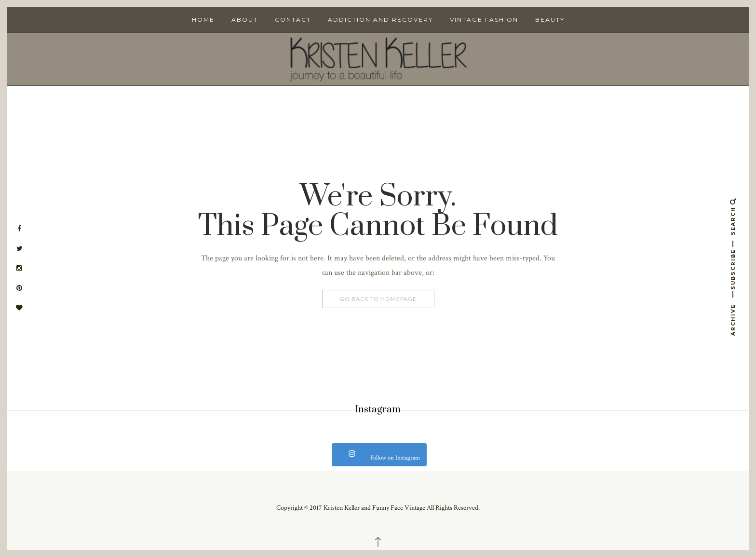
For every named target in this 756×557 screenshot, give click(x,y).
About (245, 20)
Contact (293, 20)
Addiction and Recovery (380, 20)
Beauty (550, 20)
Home (203, 20)
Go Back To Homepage (378, 299)
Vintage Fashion (484, 20)
